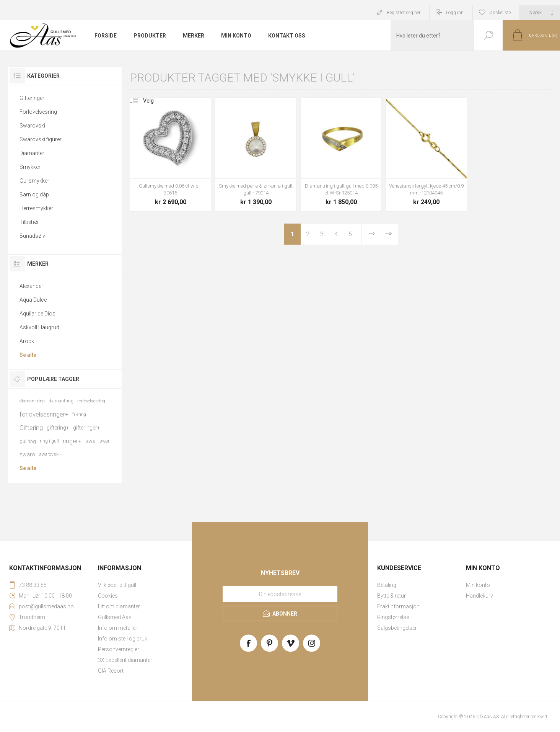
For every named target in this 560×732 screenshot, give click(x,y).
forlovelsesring (91, 401)
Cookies (108, 596)
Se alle (28, 355)
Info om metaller (118, 628)
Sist (388, 234)
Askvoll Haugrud (39, 327)
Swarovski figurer (41, 139)
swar (104, 441)
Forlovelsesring (38, 112)
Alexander (31, 286)
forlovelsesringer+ (44, 414)
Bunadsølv (32, 236)
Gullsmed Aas (115, 617)
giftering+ (58, 428)
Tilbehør (29, 222)
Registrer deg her (404, 13)
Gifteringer (32, 98)
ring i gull (49, 441)
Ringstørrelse (393, 617)
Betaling (387, 585)
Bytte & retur (392, 596)
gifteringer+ (87, 428)
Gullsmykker (34, 181)
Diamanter (32, 153)
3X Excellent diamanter (125, 660)
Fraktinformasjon (398, 606)
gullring (28, 441)
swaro (27, 454)
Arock (27, 341)
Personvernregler (119, 649)
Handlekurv (479, 596)
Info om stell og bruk (123, 639)
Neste (372, 234)
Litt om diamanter (119, 606)
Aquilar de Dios (37, 314)
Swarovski (32, 126)
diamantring (61, 401)
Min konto (478, 585)
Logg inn (455, 13)
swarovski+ (51, 454)
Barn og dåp (34, 194)
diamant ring (32, 401)
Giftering (31, 428)
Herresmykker (36, 208)
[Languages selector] (540, 13)
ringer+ (72, 441)
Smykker (30, 167)
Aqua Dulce (33, 300)
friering (79, 414)
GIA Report (111, 671)
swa (90, 441)
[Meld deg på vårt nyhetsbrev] (280, 594)
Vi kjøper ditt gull (117, 585)
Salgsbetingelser (397, 628)
